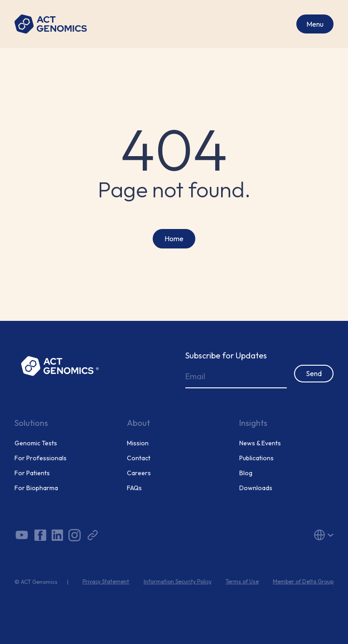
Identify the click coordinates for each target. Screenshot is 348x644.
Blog (246, 473)
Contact (139, 458)
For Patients (32, 473)
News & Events (260, 443)
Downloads (256, 488)
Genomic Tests (36, 443)
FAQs (134, 488)
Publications (256, 458)
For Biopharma (36, 488)
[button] (283, 535)
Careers (139, 473)
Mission (138, 443)
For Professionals (41, 458)
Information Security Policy (178, 582)
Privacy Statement (106, 582)
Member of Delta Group (303, 582)
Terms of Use (242, 582)
